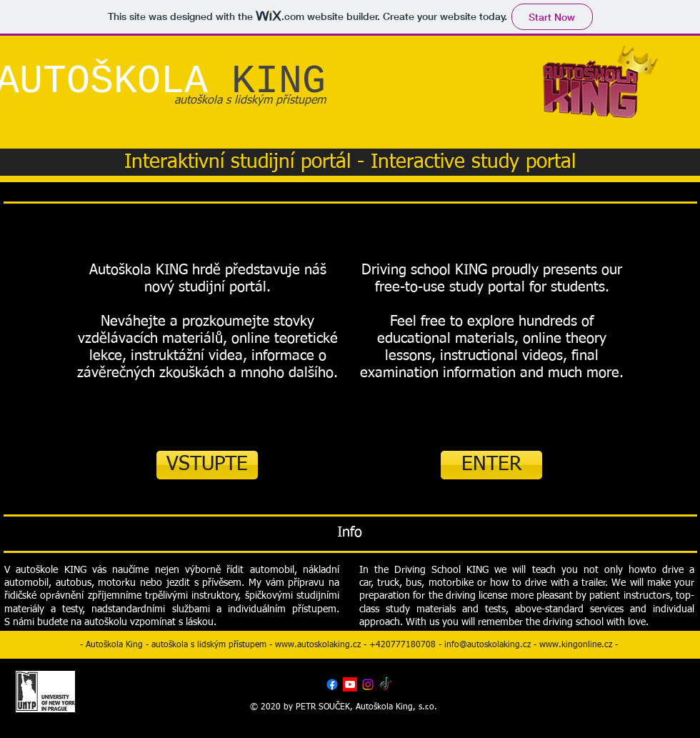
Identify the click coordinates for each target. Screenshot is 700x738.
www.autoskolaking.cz (318, 645)
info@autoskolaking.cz (487, 645)
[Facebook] (332, 684)
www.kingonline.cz (576, 645)
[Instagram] (368, 684)
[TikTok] (386, 684)
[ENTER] (491, 465)
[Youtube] (350, 684)
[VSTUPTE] (207, 465)
